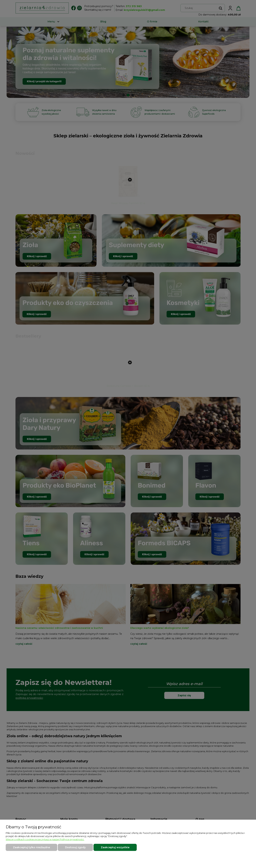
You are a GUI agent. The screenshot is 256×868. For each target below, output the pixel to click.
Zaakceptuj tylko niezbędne (31, 847)
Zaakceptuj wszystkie (115, 847)
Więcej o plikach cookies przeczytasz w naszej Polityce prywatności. (45, 839)
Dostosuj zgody (75, 847)
